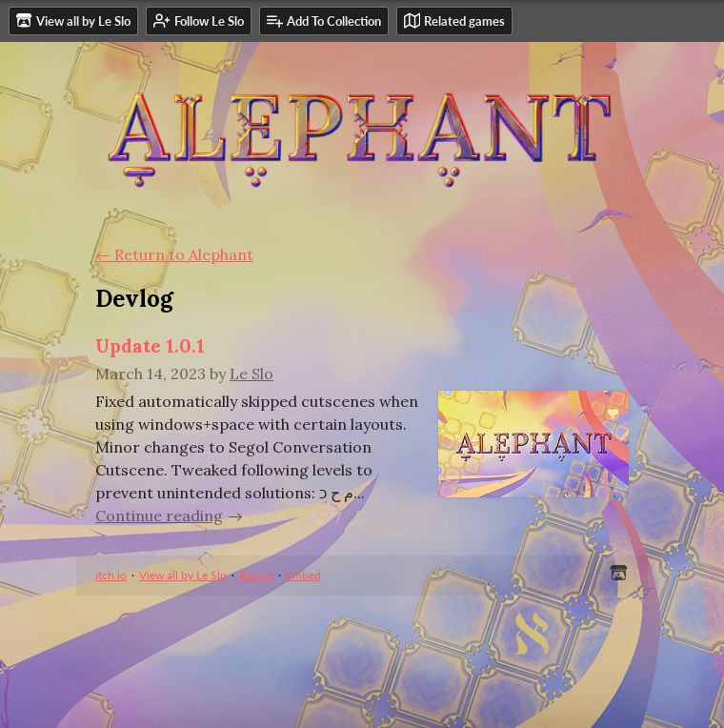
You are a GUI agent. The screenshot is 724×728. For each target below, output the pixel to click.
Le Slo (251, 374)
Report (256, 575)
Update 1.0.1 (150, 346)
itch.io (111, 575)
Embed (303, 575)
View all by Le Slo (183, 575)
